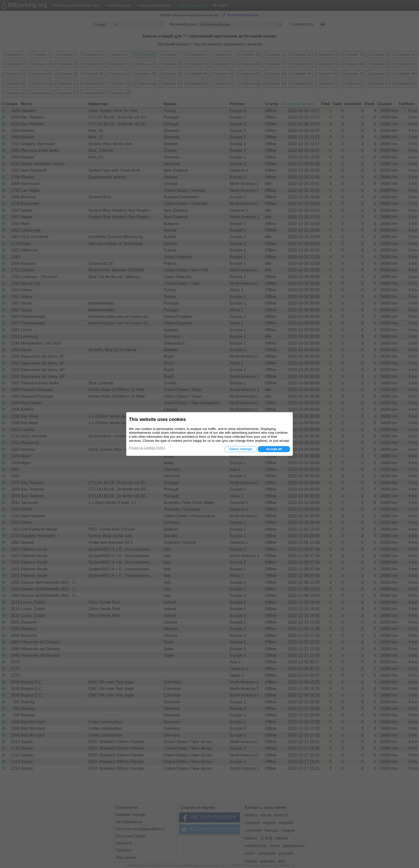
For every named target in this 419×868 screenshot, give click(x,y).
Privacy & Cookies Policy (147, 448)
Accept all (274, 449)
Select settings (241, 449)
